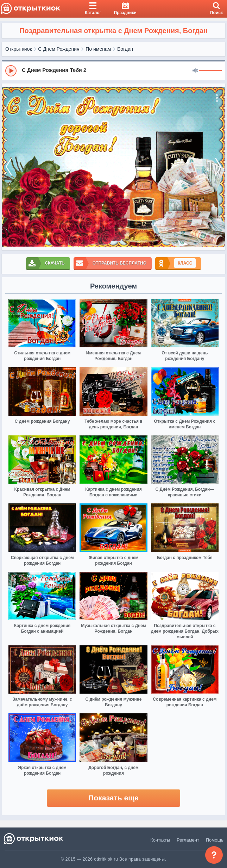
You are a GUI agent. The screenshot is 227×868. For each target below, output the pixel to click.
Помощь (215, 840)
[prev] (9, 167)
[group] (113, 70)
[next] (218, 167)
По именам (98, 49)
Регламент (188, 840)
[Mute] (195, 71)
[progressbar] (210, 71)
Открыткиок (19, 49)
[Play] (11, 71)
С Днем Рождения (59, 49)
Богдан (125, 49)
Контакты (160, 840)
